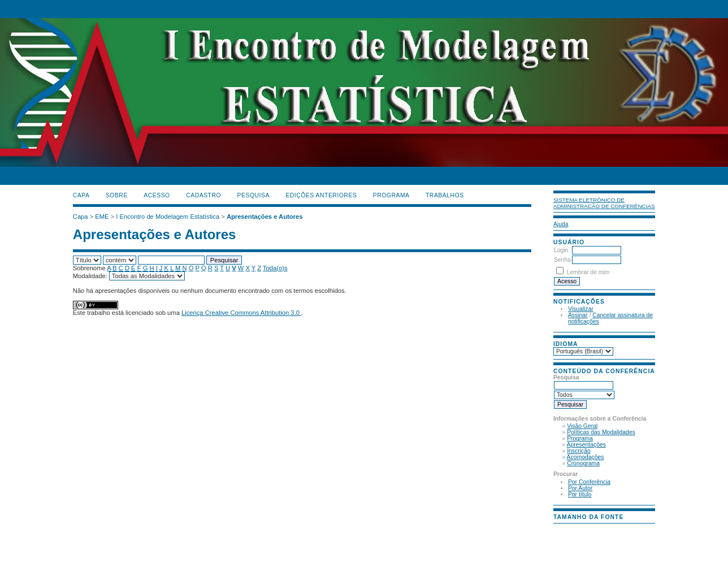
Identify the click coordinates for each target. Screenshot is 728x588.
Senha (562, 260)
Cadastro (203, 195)
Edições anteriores (321, 195)
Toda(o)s (275, 268)
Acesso (157, 195)
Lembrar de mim (588, 272)
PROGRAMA (391, 195)
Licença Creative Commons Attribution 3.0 (241, 313)
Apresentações (586, 445)
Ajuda (561, 224)
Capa (81, 195)
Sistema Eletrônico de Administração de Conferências (604, 203)
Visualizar (581, 309)
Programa (580, 438)
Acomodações (586, 457)
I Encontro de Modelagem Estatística (168, 217)
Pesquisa (253, 195)
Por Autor (580, 488)
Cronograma (583, 463)
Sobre (117, 195)
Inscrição (579, 451)
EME (102, 217)
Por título (580, 494)
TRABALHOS (445, 195)
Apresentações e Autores (265, 217)
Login (561, 250)
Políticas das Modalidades (601, 432)
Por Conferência (589, 482)
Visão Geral (582, 426)
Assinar (578, 315)
